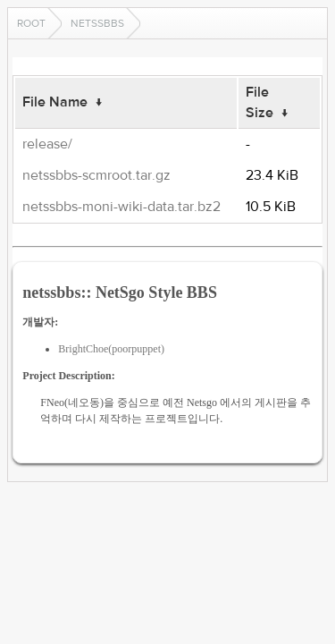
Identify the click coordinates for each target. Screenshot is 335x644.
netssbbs (97, 23)
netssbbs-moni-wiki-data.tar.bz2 (121, 207)
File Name (55, 102)
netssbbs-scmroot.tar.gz (96, 175)
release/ (47, 144)
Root (31, 23)
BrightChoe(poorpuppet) (111, 349)
